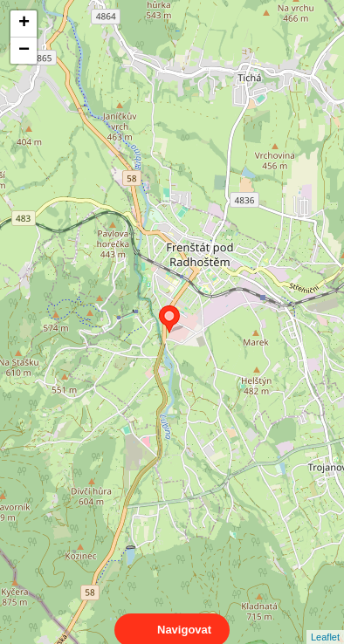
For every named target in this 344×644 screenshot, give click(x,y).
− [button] (24, 51)
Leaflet (325, 621)
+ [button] (24, 24)
